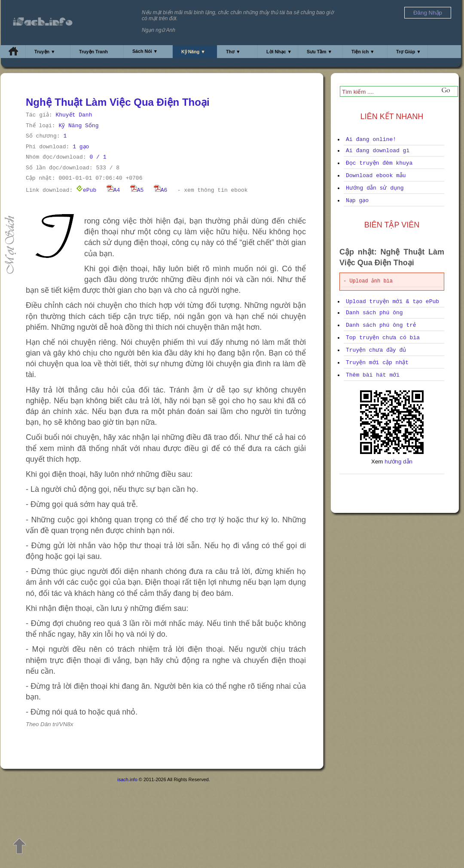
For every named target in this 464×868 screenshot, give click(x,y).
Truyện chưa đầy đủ (376, 350)
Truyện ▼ (45, 52)
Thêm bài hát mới (373, 375)
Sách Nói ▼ (145, 51)
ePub (86, 190)
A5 (137, 190)
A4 (113, 190)
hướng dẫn (398, 462)
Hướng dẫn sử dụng (375, 188)
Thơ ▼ (233, 52)
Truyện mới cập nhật (377, 363)
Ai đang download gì (378, 151)
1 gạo (81, 147)
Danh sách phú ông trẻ (381, 325)
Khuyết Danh (74, 115)
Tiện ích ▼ (363, 52)
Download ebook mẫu (376, 176)
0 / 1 (98, 157)
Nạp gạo (357, 201)
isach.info (127, 779)
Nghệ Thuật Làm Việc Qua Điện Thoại (118, 102)
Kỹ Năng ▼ (193, 52)
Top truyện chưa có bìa (383, 338)
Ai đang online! (371, 140)
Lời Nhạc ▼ (279, 52)
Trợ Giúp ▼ (409, 52)
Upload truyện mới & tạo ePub (392, 302)
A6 (161, 190)
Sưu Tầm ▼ (319, 52)
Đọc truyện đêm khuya (379, 163)
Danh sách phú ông (374, 313)
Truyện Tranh (93, 52)
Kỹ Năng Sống (78, 126)
